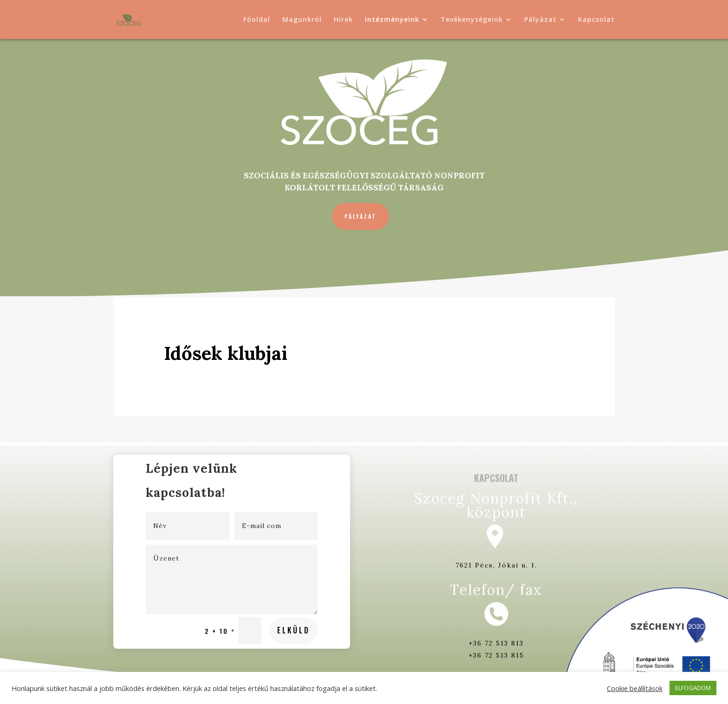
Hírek (343, 20)
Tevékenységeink (472, 20)
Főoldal (257, 20)
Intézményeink (392, 20)
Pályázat (540, 20)
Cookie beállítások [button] (635, 688)
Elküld (264, 593)
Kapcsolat (596, 20)
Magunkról (302, 20)
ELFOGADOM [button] (693, 688)
